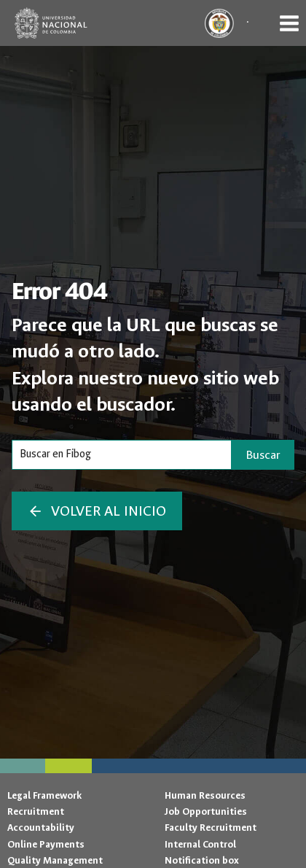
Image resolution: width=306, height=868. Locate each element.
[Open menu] (289, 23)
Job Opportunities (206, 811)
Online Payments (46, 844)
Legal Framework (44, 795)
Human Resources (205, 795)
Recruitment (36, 811)
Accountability (41, 828)
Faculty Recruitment (211, 828)
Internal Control (200, 844)
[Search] (122, 454)
